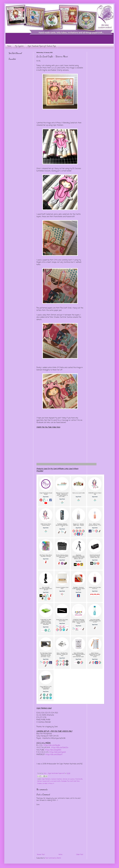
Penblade (64, 781)
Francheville (79, 779)
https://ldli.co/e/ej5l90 (53, 750)
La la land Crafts (55, 781)
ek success (71, 779)
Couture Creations (57, 779)
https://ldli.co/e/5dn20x (60, 748)
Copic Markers (46, 779)
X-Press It (51, 784)
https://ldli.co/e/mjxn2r (58, 752)
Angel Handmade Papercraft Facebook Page (42, 46)
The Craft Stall (72, 781)
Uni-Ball (45, 784)
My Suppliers (19, 46)
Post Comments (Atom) (53, 858)
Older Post (80, 855)
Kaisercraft (46, 781)
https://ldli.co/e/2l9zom (54, 755)
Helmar (40, 781)
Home (9, 46)
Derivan (65, 779)
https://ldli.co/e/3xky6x (52, 745)
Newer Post (41, 855)
